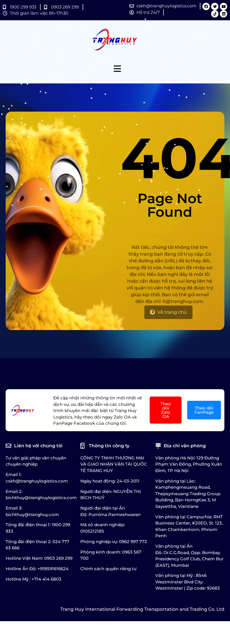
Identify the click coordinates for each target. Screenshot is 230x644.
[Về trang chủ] (168, 317)
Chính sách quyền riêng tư (108, 569)
